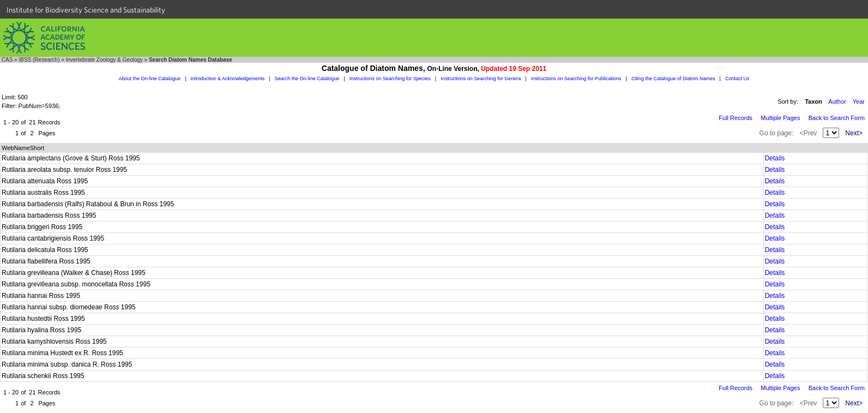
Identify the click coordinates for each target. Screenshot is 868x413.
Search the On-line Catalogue (307, 79)
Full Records (736, 118)
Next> (854, 133)
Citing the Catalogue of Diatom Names (673, 79)
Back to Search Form (837, 118)
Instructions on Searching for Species (390, 79)
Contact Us (737, 79)
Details (775, 158)
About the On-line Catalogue (150, 79)
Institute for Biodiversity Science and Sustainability (86, 10)
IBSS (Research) (39, 60)
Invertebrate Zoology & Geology (104, 60)
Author (837, 101)
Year (859, 101)
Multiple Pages (780, 118)
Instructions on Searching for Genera (481, 79)
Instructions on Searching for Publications (576, 79)
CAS (7, 60)
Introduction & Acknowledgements (228, 79)
